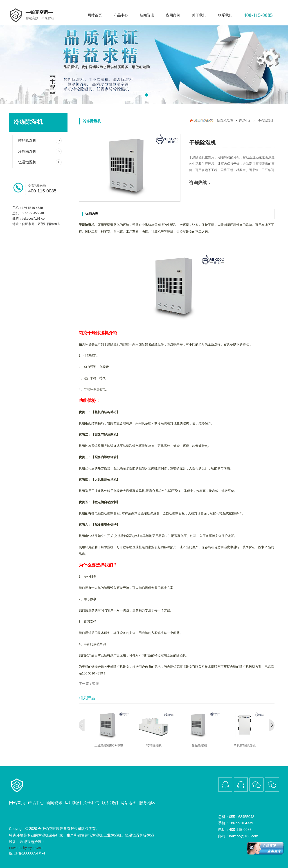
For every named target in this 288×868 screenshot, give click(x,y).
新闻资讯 (147, 15)
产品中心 (121, 15)
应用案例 (173, 15)
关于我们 (199, 15)
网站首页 (95, 15)
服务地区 (147, 803)
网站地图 (128, 803)
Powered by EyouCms (26, 848)
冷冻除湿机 (265, 121)
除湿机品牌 (225, 121)
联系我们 (225, 15)
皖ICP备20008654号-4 (27, 853)
